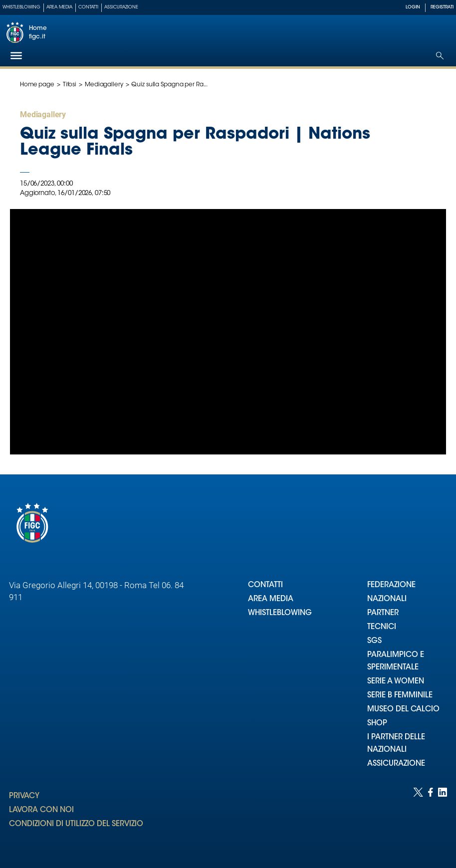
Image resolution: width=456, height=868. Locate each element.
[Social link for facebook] (431, 818)
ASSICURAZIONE (396, 764)
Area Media (59, 7)
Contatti (88, 7)
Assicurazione (121, 7)
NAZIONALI (387, 599)
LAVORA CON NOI (41, 810)
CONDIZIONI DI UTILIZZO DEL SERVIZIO (76, 824)
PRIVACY (24, 796)
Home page (37, 85)
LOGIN (413, 7)
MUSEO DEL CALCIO (403, 710)
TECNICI (382, 627)
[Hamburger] (16, 56)
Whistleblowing (21, 7)
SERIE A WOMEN (396, 682)
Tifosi (70, 85)
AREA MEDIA (271, 599)
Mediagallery (104, 85)
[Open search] (440, 56)
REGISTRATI (442, 7)
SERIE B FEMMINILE (400, 696)
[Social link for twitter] (418, 818)
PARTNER (383, 613)
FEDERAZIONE (391, 585)
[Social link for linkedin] (443, 818)
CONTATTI (265, 585)
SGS (374, 641)
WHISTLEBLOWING (280, 613)
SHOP (377, 724)
